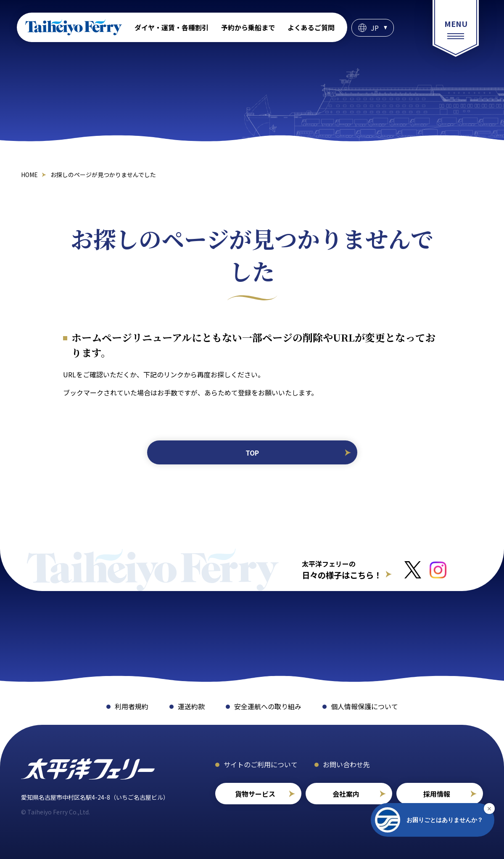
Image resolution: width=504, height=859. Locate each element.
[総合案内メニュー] (456, 28)
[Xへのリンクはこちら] (413, 570)
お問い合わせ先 (346, 764)
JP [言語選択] (375, 28)
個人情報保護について (364, 706)
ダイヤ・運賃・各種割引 (172, 27)
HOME (29, 175)
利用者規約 (132, 706)
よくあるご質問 (311, 27)
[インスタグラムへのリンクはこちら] (438, 570)
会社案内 (346, 794)
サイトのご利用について (261, 764)
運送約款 (191, 706)
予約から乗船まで (248, 27)
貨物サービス (255, 794)
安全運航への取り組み (268, 706)
